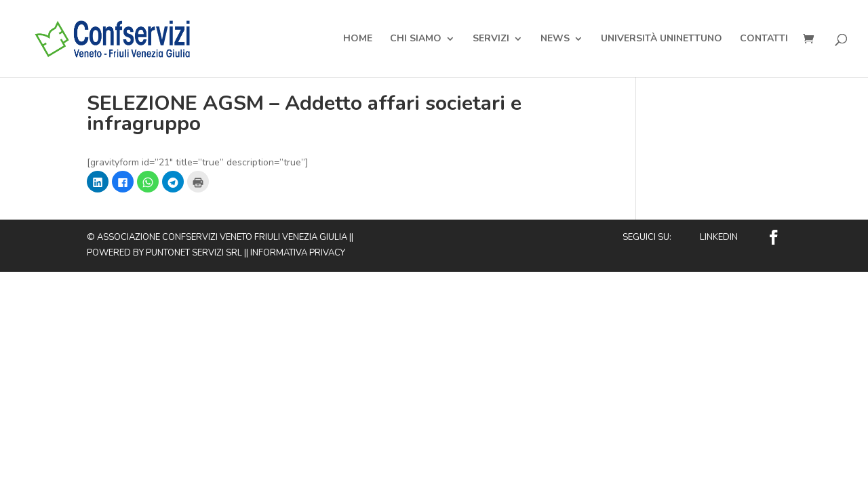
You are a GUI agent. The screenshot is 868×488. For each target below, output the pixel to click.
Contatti (764, 39)
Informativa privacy (298, 253)
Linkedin (719, 237)
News (555, 39)
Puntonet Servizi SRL (194, 253)
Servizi (491, 39)
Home (358, 39)
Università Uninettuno (662, 39)
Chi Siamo (416, 39)
